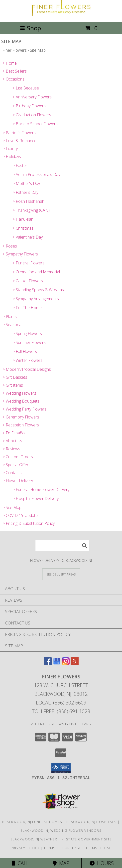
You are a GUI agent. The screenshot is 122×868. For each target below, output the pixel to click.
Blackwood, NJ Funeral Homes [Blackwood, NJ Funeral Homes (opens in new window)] (32, 822)
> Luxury (10, 149)
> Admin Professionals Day (36, 174)
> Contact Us (14, 473)
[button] (61, 768)
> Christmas (23, 228)
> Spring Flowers (27, 333)
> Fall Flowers (25, 351)
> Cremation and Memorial (36, 272)
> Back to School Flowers (35, 124)
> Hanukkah (23, 219)
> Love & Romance (19, 141)
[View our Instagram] (66, 664)
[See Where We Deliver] (61, 574)
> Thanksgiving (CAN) (31, 210)
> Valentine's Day (28, 237)
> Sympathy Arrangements (36, 299)
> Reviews (11, 449)
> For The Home (27, 308)
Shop (30, 28)
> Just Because (26, 88)
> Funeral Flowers (28, 263)
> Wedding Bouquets (21, 401)
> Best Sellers (15, 71)
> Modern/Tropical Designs (27, 369)
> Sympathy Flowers (20, 254)
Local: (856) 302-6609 (61, 703)
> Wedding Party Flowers (24, 409)
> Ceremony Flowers (21, 417)
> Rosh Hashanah (28, 201)
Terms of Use (99, 848)
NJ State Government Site (86, 839)
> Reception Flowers (21, 425)
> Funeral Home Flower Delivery (41, 490)
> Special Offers (16, 465)
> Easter (20, 165)
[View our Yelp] (75, 664)
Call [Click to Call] (20, 863)
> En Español (14, 433)
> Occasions (13, 79)
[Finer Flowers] (61, 15)
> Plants (10, 317)
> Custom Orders (18, 457)
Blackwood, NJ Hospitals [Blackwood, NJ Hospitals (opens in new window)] (91, 822)
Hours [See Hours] (102, 863)
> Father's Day (25, 192)
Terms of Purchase (62, 848)
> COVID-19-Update (20, 515)
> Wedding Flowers (19, 393)
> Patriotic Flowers (19, 133)
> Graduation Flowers (32, 115)
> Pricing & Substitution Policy (29, 523)
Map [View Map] (61, 863)
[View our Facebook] (48, 664)
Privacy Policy (25, 848)
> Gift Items (13, 385)
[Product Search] (62, 546)
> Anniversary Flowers (32, 97)
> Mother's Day (26, 183)
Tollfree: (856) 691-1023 (61, 711)
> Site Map (12, 507)
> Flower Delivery (18, 481)
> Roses (10, 246)
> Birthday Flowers (29, 106)
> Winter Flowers (27, 360)
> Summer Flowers (29, 342)
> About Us (12, 441)
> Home (10, 63)
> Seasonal (12, 325)
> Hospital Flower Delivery (36, 498)
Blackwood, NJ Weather (34, 839)
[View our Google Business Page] (57, 664)
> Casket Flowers (28, 281)
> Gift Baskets (15, 377)
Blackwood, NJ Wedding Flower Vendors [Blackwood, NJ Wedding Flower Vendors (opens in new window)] (61, 830)
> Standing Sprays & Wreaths (38, 290)
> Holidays (12, 157)
